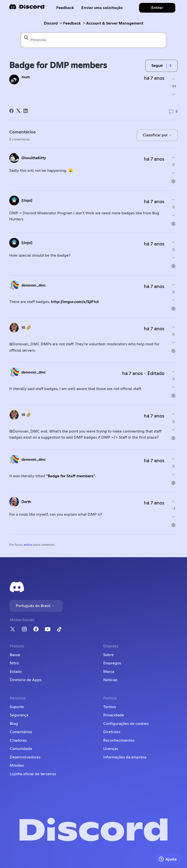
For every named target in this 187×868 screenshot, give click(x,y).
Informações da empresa (125, 757)
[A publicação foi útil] (173, 79)
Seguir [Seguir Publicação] (157, 66)
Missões (17, 765)
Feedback (65, 8)
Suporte (17, 707)
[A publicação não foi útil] (173, 94)
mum (26, 77)
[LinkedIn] (26, 111)
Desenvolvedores (25, 757)
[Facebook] (11, 111)
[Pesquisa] (93, 40)
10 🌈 (26, 328)
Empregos (112, 663)
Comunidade (21, 749)
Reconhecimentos (119, 740)
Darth (26, 502)
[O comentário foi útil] (173, 157)
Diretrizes (112, 732)
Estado (16, 672)
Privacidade (114, 715)
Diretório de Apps (26, 680)
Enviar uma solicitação (102, 8)
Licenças (111, 749)
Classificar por (157, 135)
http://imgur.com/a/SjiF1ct (75, 302)
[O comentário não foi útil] (173, 173)
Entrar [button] (157, 8)
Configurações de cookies (126, 724)
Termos (110, 707)
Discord (51, 23)
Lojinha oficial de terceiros (33, 774)
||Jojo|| (27, 201)
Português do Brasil (35, 606)
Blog (14, 724)
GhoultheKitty (34, 158)
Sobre (108, 655)
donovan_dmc (34, 285)
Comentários (21, 732)
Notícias (110, 680)
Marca (109, 672)
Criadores (18, 740)
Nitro (14, 663)
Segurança (19, 715)
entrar (28, 545)
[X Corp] (19, 111)
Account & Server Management (115, 23)
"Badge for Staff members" (71, 476)
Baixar (15, 655)
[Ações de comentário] (173, 181)
